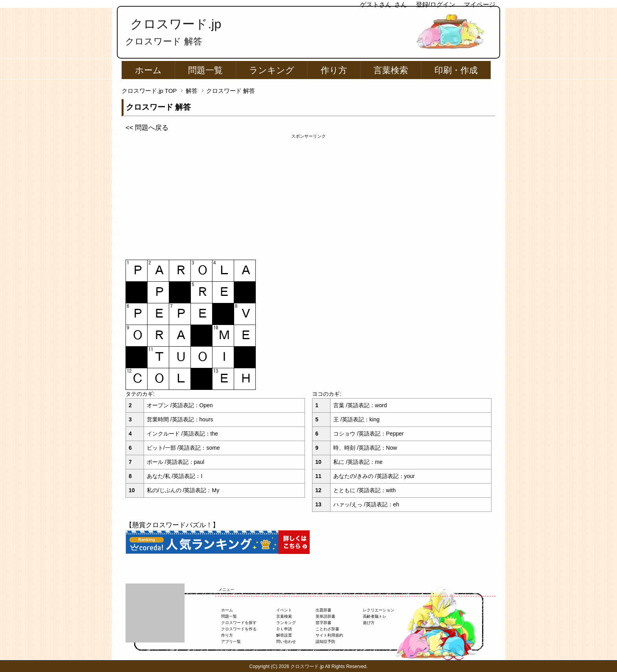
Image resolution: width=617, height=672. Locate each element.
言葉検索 (391, 70)
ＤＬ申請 (284, 629)
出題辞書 (323, 610)
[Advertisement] (308, 195)
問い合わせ (286, 642)
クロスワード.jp (176, 24)
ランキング (272, 70)
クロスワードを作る (239, 629)
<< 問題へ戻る (147, 128)
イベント (284, 610)
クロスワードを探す (239, 623)
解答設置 (284, 635)
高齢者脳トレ (375, 616)
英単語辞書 (325, 616)
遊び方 (369, 623)
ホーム (148, 70)
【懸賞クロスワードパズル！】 (172, 525)
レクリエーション (379, 610)
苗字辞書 (323, 623)
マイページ (480, 5)
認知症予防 (325, 642)
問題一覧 (205, 70)
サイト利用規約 (329, 635)
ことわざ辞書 (327, 629)
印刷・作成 (456, 70)
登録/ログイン (436, 5)
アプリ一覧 (231, 642)
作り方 (334, 70)
